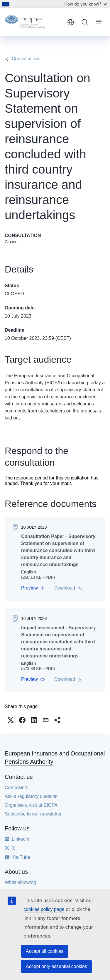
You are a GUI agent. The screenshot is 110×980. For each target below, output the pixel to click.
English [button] (71, 22)
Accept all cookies (45, 951)
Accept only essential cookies (56, 966)
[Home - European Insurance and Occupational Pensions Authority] (34, 22)
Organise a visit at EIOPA (31, 805)
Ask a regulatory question (31, 796)
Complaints (16, 788)
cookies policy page (44, 909)
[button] (33, 588)
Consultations (26, 59)
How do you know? (86, 4)
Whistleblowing (20, 882)
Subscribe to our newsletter (33, 814)
